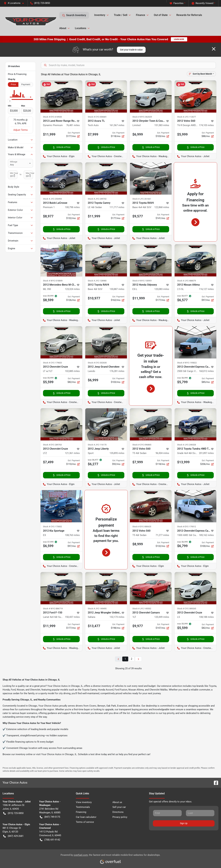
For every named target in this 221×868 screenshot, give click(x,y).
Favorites (177, 3)
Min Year (14, 173)
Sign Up (184, 823)
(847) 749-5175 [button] (50, 817)
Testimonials (83, 807)
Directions (118, 812)
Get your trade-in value (131, 50)
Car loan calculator (86, 817)
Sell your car (119, 807)
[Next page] (138, 659)
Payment (26, 84)
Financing (81, 812)
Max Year (30, 173)
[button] (15, 3)
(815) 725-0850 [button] (40, 3)
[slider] (10, 101)
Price (13, 84)
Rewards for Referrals (189, 15)
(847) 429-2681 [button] (13, 836)
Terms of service (85, 822)
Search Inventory (74, 15)
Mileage (14, 162)
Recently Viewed (202, 3)
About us (117, 802)
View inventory (84, 802)
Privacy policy (120, 817)
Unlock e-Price (61, 147)
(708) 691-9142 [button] (50, 840)
